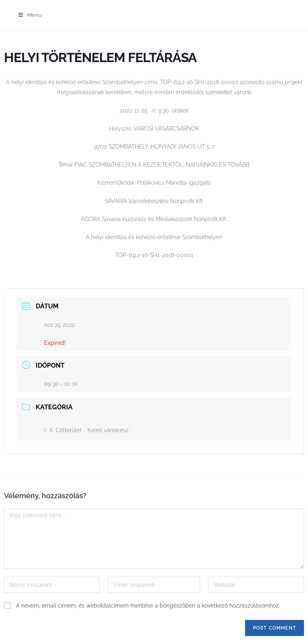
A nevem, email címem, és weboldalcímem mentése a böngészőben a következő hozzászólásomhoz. (148, 606)
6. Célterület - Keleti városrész (86, 430)
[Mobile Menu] (30, 15)
